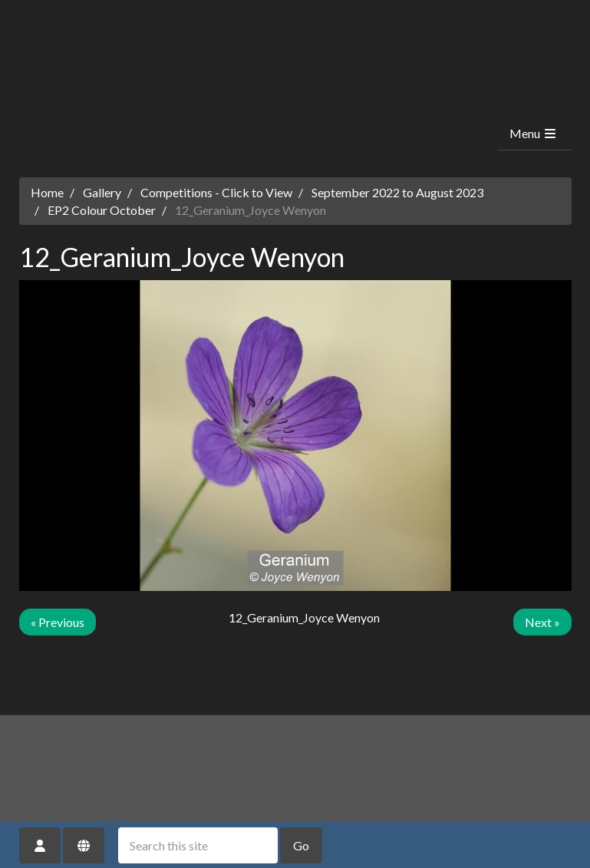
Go (301, 845)
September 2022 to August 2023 (397, 192)
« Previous (58, 622)
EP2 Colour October (102, 210)
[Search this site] (198, 845)
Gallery (102, 192)
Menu (534, 133)
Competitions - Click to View (216, 192)
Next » (542, 622)
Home (47, 192)
